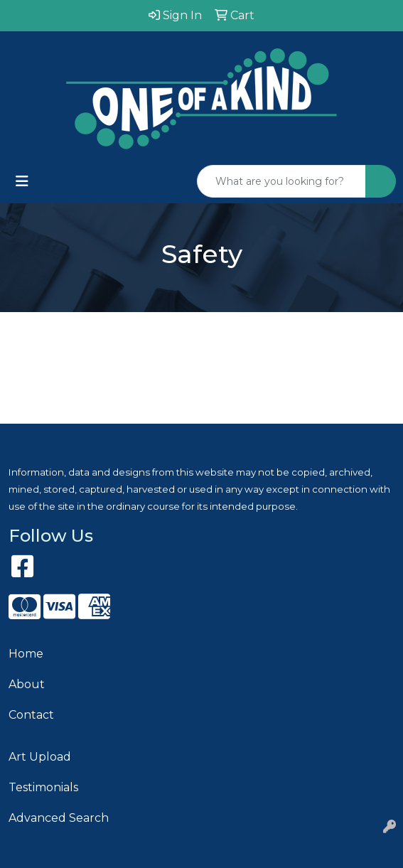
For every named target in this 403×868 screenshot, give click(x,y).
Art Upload (40, 757)
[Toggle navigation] (22, 181)
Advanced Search (59, 818)
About (27, 684)
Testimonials (43, 787)
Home (26, 654)
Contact (31, 715)
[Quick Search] (281, 181)
